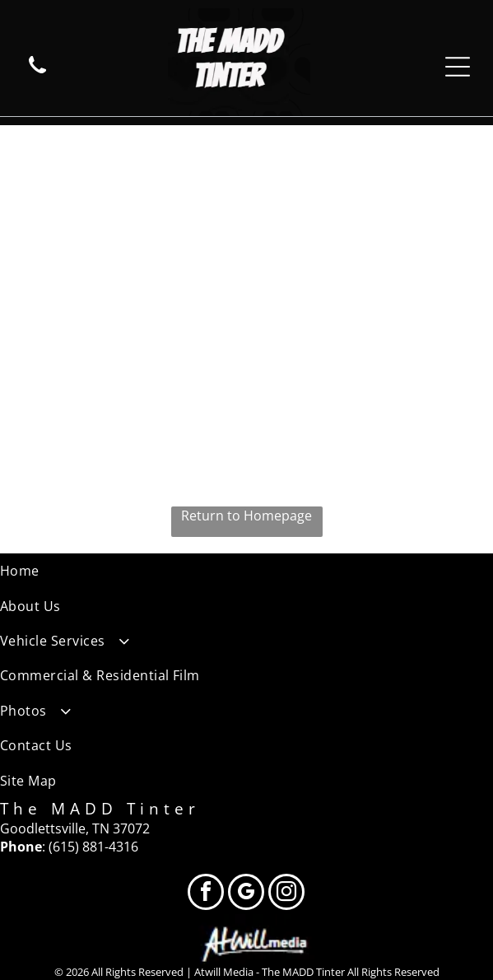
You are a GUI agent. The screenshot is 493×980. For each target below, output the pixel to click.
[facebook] (206, 894)
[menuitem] (246, 571)
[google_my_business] (246, 894)
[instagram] (286, 894)
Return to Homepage (246, 516)
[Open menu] (458, 67)
